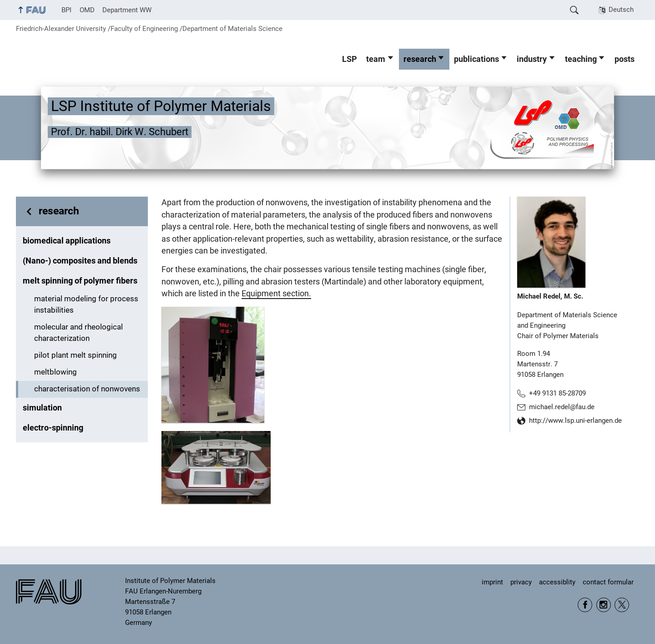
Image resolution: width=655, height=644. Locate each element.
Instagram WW (604, 605)
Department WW (127, 10)
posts (625, 59)
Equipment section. (276, 294)
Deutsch (621, 10)
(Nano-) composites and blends (80, 261)
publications (476, 59)
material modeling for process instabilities (86, 304)
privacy (521, 582)
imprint (492, 582)
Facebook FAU (585, 605)
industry (532, 59)
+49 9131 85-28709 (557, 393)
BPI (66, 10)
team (376, 59)
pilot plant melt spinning (76, 355)
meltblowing (55, 372)
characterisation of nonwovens (87, 389)
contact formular (608, 582)
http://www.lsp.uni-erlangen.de (575, 421)
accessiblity (557, 582)
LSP (350, 59)
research (420, 59)
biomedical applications (67, 241)
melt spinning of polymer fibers (80, 281)
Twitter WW (622, 605)
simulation (42, 408)
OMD (87, 10)
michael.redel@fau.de (562, 407)
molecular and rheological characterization (78, 333)
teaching (581, 59)
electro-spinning (53, 428)
